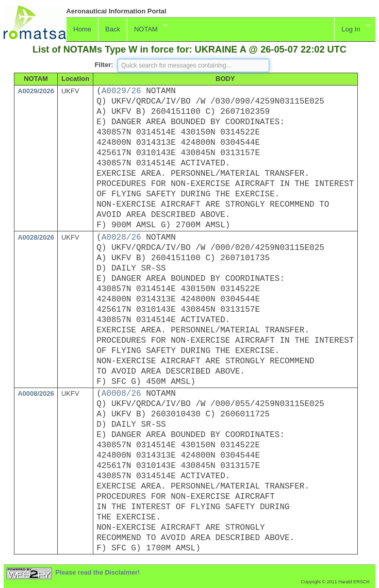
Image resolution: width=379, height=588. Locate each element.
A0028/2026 (36, 237)
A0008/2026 (36, 393)
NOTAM (147, 28)
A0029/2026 (36, 91)
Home (82, 29)
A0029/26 (121, 91)
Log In (352, 28)
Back (113, 29)
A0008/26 (121, 394)
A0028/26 (121, 238)
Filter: (104, 65)
